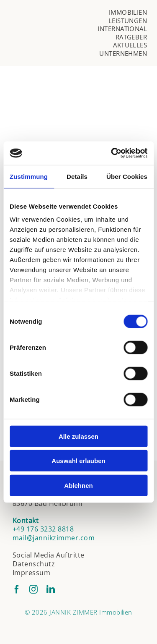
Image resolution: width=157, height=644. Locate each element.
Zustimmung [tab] (29, 176)
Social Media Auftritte (49, 555)
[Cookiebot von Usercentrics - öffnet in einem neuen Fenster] (112, 153)
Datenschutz (34, 564)
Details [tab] (77, 176)
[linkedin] (51, 589)
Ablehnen (78, 485)
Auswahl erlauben (78, 461)
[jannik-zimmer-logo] (56, 30)
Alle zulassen (78, 436)
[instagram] (33, 589)
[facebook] (17, 589)
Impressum (31, 573)
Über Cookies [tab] (127, 176)
